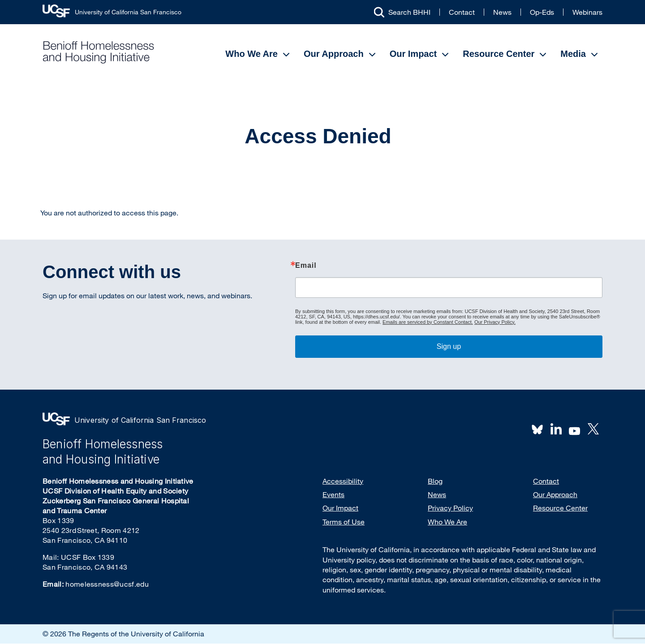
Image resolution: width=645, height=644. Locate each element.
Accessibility (343, 481)
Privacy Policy (450, 508)
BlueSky (537, 429)
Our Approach (334, 54)
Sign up (449, 346)
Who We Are (252, 54)
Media (573, 54)
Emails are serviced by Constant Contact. (428, 322)
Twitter (593, 429)
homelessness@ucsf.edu (107, 584)
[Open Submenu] (286, 55)
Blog (435, 481)
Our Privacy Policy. (495, 322)
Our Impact (413, 54)
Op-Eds (542, 12)
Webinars (587, 12)
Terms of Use (344, 522)
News (502, 12)
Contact (462, 12)
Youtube (575, 430)
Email (306, 266)
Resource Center (499, 54)
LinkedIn (556, 429)
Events (333, 494)
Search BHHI (409, 12)
